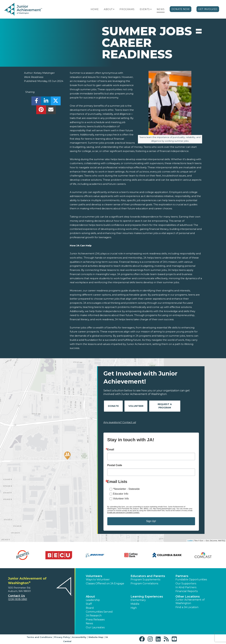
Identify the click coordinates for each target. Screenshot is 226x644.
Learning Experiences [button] (147, 597)
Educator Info (121, 494)
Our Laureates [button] (95, 627)
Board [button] (90, 608)
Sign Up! (151, 521)
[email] (51, 111)
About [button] (90, 597)
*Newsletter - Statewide (126, 489)
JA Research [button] (94, 616)
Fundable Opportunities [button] (191, 579)
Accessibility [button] (79, 637)
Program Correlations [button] (144, 583)
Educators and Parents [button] (148, 576)
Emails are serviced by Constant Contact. (124, 512)
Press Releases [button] (95, 620)
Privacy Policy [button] (62, 637)
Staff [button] (89, 604)
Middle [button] (135, 604)
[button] (114, 9)
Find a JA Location (187, 607)
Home (95, 9)
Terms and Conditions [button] (39, 637)
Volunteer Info (121, 499)
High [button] (134, 608)
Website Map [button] (96, 637)
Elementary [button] (138, 600)
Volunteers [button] (94, 576)
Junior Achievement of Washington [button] (190, 601)
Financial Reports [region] (187, 591)
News (161, 9)
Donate (113, 406)
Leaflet (190, 541)
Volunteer (136, 406)
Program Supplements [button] (145, 579)
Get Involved (208, 9)
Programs (127, 9)
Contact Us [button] (16, 596)
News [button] (89, 623)
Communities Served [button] (99, 612)
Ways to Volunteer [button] (98, 579)
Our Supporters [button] (186, 583)
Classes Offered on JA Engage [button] (105, 583)
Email (111, 450)
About (108, 9)
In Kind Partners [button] (186, 587)
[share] (36, 102)
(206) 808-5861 (18, 599)
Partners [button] (182, 576)
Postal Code (115, 465)
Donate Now (181, 9)
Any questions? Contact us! (120, 422)
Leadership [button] (93, 600)
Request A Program (165, 406)
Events (145, 9)
